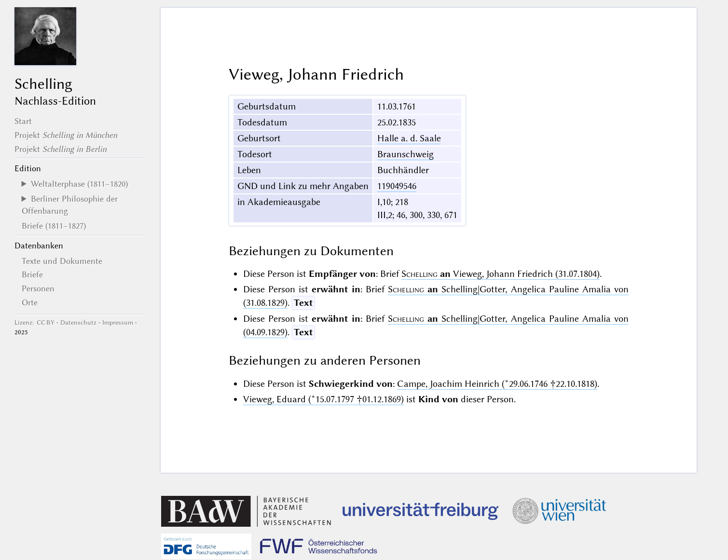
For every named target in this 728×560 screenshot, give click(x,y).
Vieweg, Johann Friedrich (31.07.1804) (501, 274)
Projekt (66, 135)
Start (23, 121)
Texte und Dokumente (62, 261)
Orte (30, 302)
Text (303, 303)
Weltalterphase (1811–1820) (79, 184)
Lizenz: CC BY (34, 322)
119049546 (397, 186)
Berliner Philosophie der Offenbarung (70, 205)
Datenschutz (78, 322)
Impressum (118, 322)
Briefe (32, 274)
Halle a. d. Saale (409, 138)
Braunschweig (405, 154)
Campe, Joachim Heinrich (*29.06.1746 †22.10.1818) (497, 384)
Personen (38, 288)
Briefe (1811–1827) (54, 226)
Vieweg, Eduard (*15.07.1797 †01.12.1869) (323, 399)
